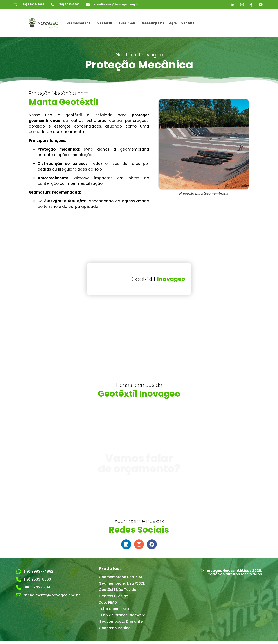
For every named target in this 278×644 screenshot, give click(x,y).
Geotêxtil (105, 23)
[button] (80, 23)
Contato (188, 23)
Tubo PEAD (127, 23)
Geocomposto (153, 23)
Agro (173, 23)
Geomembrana (79, 23)
